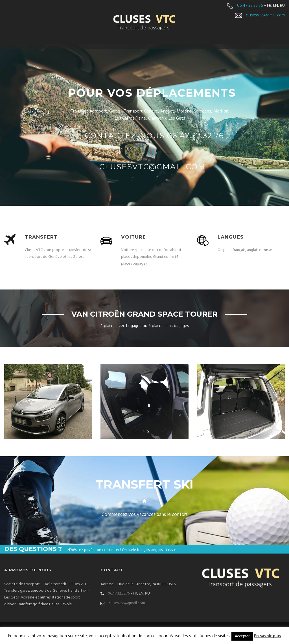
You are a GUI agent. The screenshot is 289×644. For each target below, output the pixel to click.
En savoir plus (268, 636)
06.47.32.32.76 (250, 6)
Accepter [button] (242, 636)
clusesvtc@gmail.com (265, 15)
